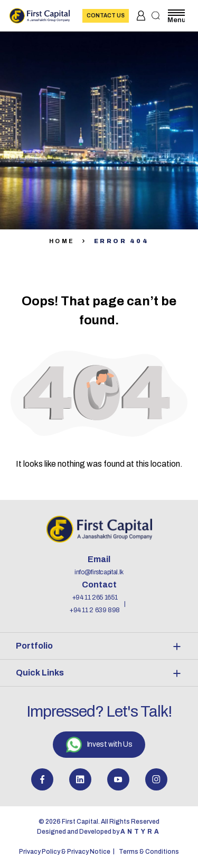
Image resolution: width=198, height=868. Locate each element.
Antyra (141, 832)
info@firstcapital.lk (99, 572)
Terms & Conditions (149, 852)
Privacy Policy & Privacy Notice (65, 852)
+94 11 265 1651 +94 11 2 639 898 (95, 604)
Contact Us (106, 16)
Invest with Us (99, 745)
